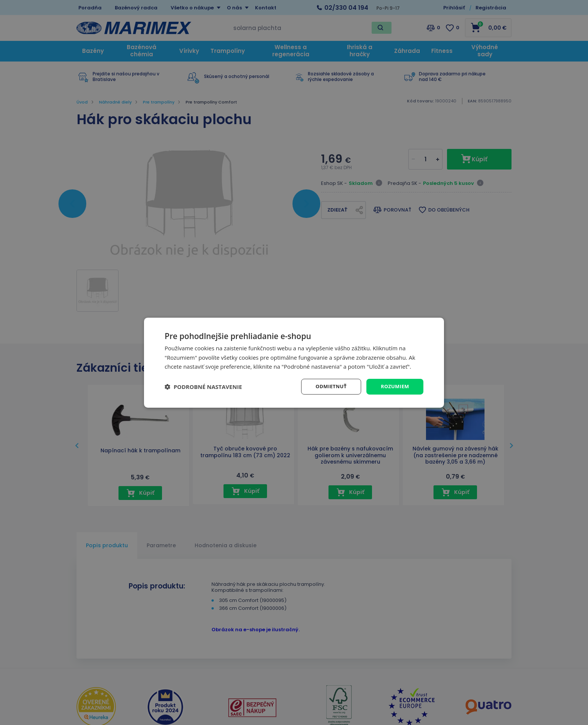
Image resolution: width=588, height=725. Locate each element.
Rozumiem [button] (394, 386)
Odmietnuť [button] (328, 386)
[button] (203, 387)
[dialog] (294, 362)
